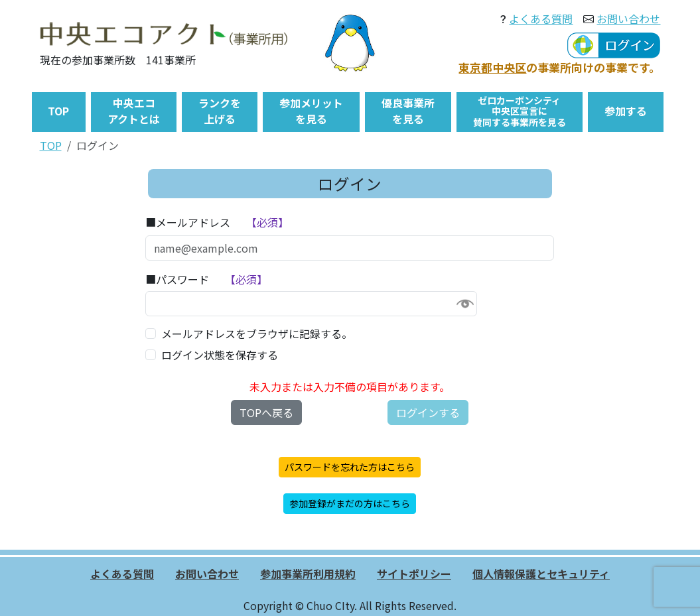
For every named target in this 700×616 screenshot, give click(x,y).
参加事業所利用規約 (308, 574)
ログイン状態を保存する (220, 355)
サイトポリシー (414, 574)
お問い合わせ (628, 19)
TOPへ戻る (266, 412)
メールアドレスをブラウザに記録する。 (257, 334)
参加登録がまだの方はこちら (350, 503)
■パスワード (177, 279)
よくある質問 (541, 19)
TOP (51, 145)
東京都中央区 (492, 67)
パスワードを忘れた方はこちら (350, 467)
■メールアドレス (188, 222)
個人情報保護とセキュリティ (541, 574)
